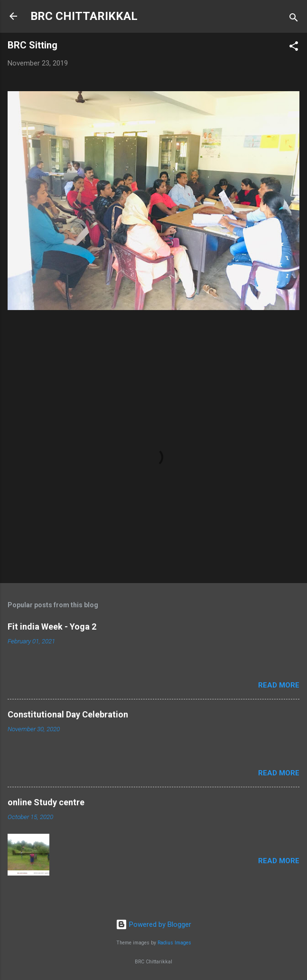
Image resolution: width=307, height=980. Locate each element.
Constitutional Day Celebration (68, 714)
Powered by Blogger (153, 924)
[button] (294, 48)
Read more (279, 685)
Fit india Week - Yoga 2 (52, 627)
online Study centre (46, 802)
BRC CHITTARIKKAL (84, 16)
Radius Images (174, 943)
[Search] (294, 19)
